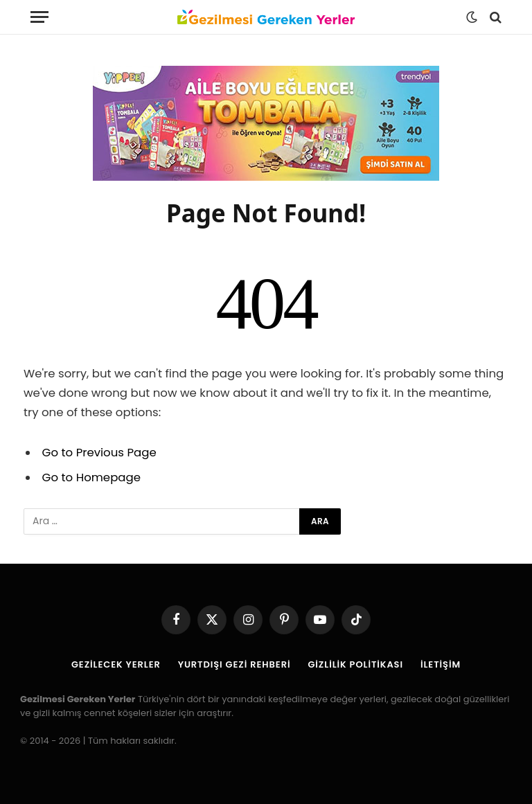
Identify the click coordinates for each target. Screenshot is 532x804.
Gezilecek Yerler (116, 664)
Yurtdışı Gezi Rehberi (234, 664)
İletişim (441, 664)
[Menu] (39, 17)
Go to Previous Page (99, 453)
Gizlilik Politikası (355, 664)
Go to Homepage (91, 477)
